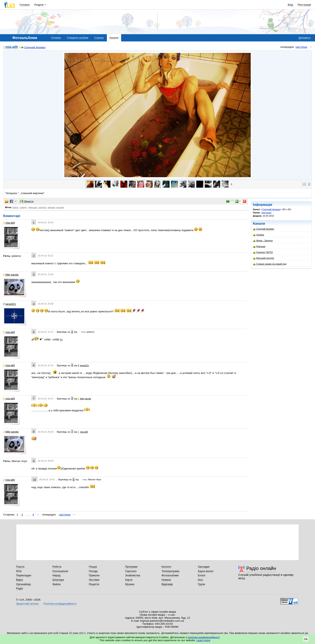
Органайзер (23, 584)
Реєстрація (304, 5)
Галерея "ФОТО (263, 252)
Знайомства (133, 575)
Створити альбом (78, 38)
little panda (11, 275)
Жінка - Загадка (263, 241)
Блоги (202, 575)
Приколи (94, 575)
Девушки (259, 246)
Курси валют (206, 571)
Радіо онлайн (261, 568)
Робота (57, 567)
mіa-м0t (12, 47)
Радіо (19, 588)
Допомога (304, 38)
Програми (131, 567)
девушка (33, 207)
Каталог (166, 567)
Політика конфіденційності (60, 604)
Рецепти (94, 584)
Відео (20, 580)
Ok (306, 639)
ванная (52, 207)
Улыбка (258, 235)
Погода (93, 571)
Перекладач (24, 575)
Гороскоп (131, 571)
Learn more (203, 640)
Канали (114, 38)
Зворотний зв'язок (27, 604)
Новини (166, 580)
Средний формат (33, 47)
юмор (16, 207)
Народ (56, 575)
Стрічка (99, 38)
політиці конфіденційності (204, 637)
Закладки (204, 567)
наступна (301, 47)
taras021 (10, 304)
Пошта (20, 567)
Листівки (94, 580)
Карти (129, 580)
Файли (57, 584)
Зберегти (27, 201)
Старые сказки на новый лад (270, 264)
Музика (130, 584)
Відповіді (167, 584)
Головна (25, 5)
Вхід (290, 5)
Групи (201, 584)
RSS (19, 571)
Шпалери (58, 580)
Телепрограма (170, 571)
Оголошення (60, 571)
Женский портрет (264, 258)
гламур (23, 207)
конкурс (42, 207)
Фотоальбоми (170, 575)
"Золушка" (266, 213)
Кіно (200, 580)
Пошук (93, 567)
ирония (60, 207)
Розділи (39, 5)
